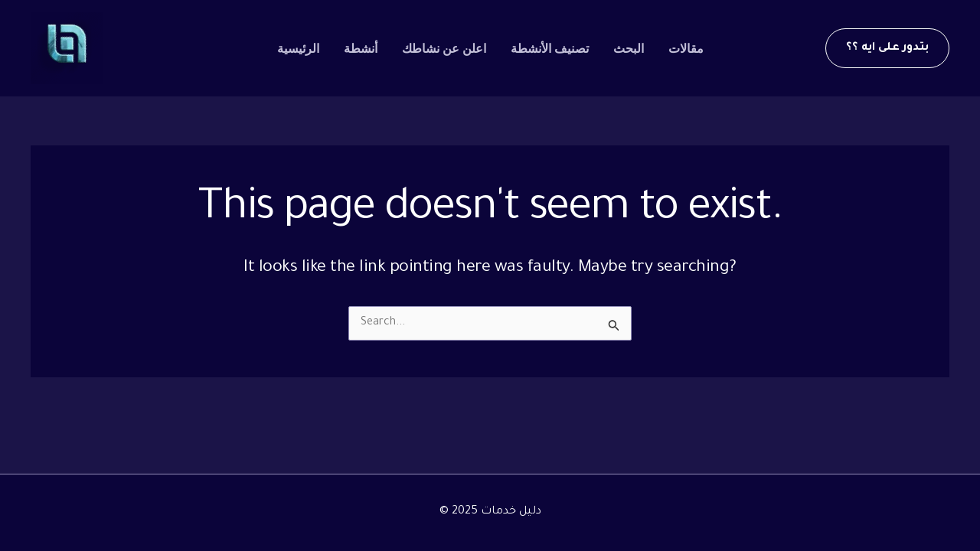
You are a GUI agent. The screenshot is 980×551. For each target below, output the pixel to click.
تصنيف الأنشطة (550, 48)
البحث (629, 48)
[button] (887, 48)
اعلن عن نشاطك (444, 48)
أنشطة (361, 48)
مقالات (686, 48)
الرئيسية (298, 48)
